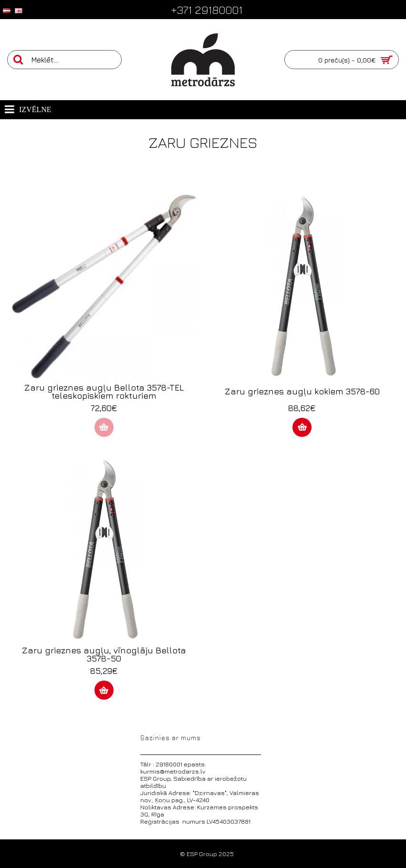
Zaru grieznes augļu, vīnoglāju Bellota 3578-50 (104, 654)
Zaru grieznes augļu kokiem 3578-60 (302, 391)
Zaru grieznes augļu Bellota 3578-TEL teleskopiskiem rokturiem (104, 392)
